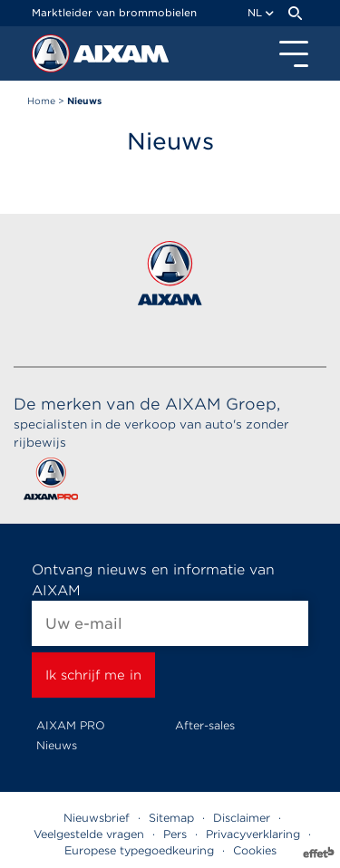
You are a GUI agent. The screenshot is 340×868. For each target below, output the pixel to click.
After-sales (205, 725)
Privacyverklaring (253, 834)
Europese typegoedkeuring (139, 850)
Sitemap (171, 818)
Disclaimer (242, 818)
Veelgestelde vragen (89, 834)
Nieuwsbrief (97, 818)
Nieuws (57, 745)
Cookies (255, 850)
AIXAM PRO (71, 725)
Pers (175, 834)
